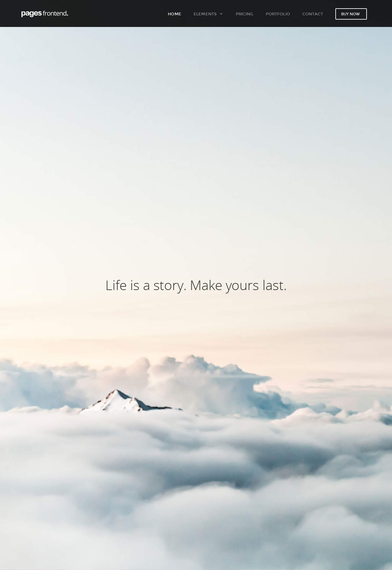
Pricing (245, 14)
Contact (313, 14)
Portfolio (278, 14)
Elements (208, 14)
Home (175, 14)
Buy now (351, 14)
